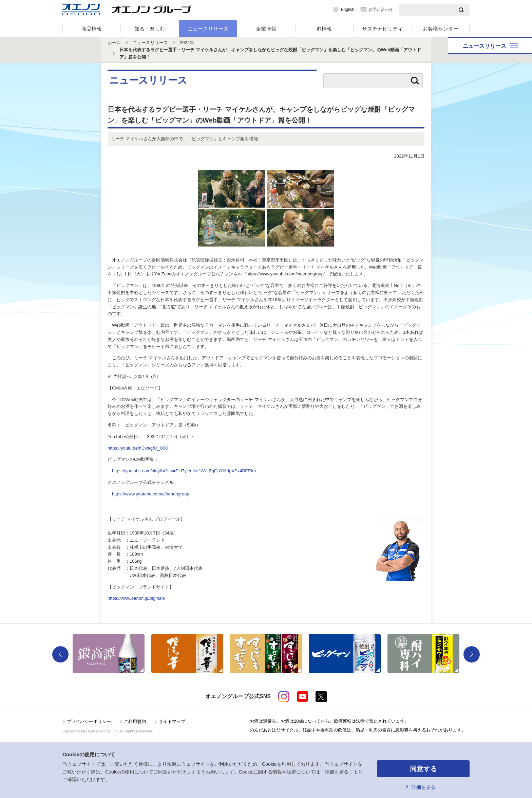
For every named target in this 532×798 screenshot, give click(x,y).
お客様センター (441, 29)
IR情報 (324, 29)
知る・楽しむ (150, 29)
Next (472, 654)
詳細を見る (423, 787)
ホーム (114, 43)
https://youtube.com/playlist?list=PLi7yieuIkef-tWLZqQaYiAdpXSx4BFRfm (184, 471)
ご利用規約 (135, 721)
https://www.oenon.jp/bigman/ (136, 598)
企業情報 (266, 29)
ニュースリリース (208, 29)
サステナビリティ (382, 29)
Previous (60, 654)
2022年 (187, 43)
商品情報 (92, 29)
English (348, 10)
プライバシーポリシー (89, 721)
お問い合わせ (381, 10)
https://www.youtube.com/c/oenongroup (151, 494)
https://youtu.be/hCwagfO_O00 (138, 448)
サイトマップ (172, 721)
